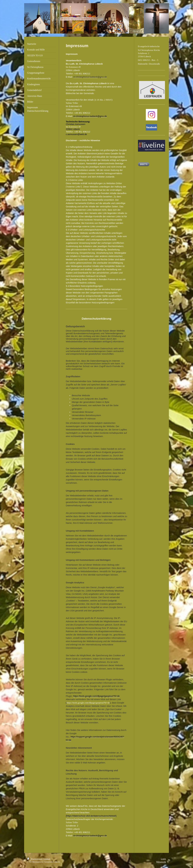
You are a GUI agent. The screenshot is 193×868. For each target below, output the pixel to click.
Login (163, 859)
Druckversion (35, 859)
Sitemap (47, 859)
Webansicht (161, 862)
